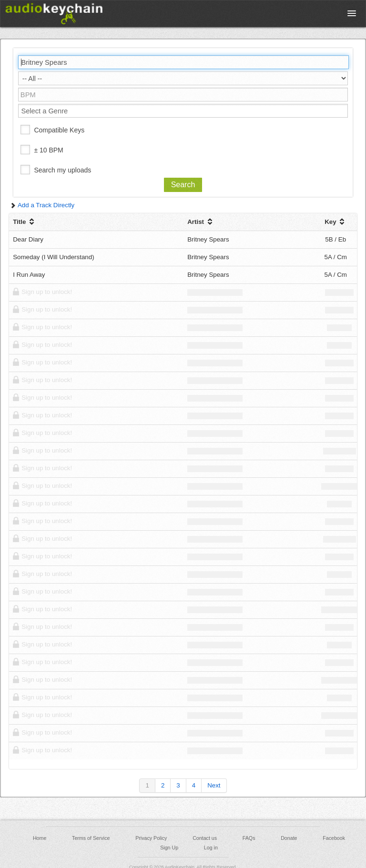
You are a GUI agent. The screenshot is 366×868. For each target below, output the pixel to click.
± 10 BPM (48, 150)
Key (335, 222)
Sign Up (169, 848)
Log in (211, 848)
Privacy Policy (151, 838)
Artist (201, 222)
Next (214, 785)
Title (25, 222)
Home (40, 838)
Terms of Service (91, 838)
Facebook (334, 838)
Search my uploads (62, 170)
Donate (289, 838)
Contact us (205, 838)
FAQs (249, 838)
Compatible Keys (59, 130)
